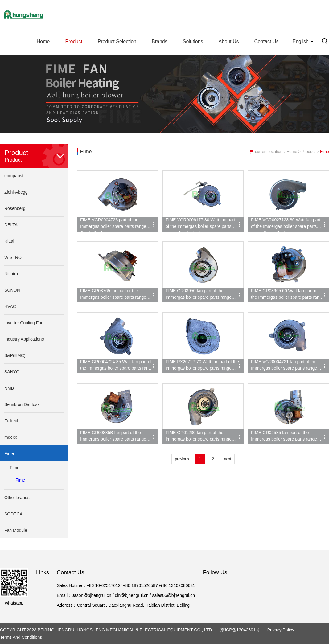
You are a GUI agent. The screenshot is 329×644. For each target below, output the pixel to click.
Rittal (9, 241)
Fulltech (12, 421)
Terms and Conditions (21, 637)
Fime (9, 453)
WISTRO (13, 257)
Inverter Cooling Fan (24, 323)
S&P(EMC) (15, 355)
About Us (229, 41)
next (228, 459)
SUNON (12, 290)
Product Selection (117, 41)
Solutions (193, 41)
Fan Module (16, 530)
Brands (160, 41)
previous (182, 459)
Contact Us (266, 41)
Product (74, 41)
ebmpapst (14, 176)
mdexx (11, 437)
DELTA (11, 225)
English (301, 41)
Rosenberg (15, 208)
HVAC (10, 306)
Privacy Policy (281, 630)
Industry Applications (24, 339)
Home (43, 41)
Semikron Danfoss (22, 404)
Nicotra (11, 274)
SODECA (13, 514)
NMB (9, 388)
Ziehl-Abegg (16, 192)
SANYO (12, 372)
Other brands (17, 498)
